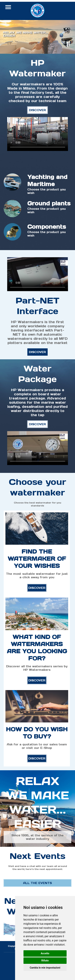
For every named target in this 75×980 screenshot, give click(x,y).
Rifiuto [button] (45, 961)
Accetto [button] (45, 953)
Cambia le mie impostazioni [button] (45, 968)
